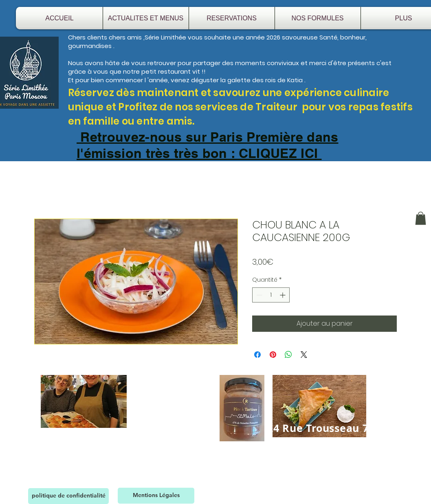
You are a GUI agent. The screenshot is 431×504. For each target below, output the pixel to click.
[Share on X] (304, 355)
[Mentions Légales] (156, 496)
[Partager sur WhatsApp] (288, 355)
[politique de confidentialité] (68, 496)
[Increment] (283, 295)
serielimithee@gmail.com (336, 455)
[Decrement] (258, 295)
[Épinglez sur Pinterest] (273, 355)
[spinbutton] (271, 295)
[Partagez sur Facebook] (257, 355)
